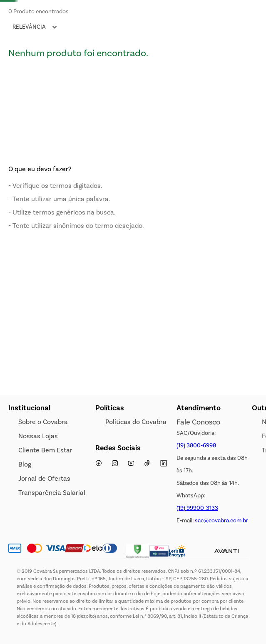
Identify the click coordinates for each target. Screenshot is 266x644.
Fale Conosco (198, 422)
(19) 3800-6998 (196, 446)
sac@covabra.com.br (221, 520)
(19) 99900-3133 (197, 508)
